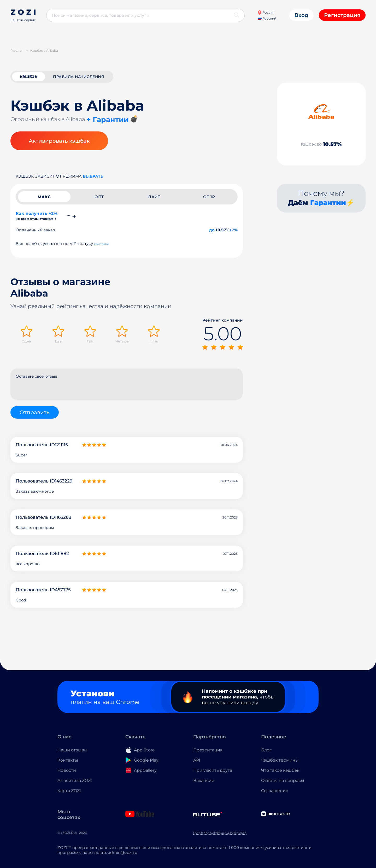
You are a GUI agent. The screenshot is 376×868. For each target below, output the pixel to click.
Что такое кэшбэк (280, 770)
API (197, 760)
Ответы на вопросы (283, 780)
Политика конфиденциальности (220, 833)
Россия (266, 12)
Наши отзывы (72, 750)
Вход (301, 15)
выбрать (93, 176)
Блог (266, 750)
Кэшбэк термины (280, 760)
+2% (233, 230)
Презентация (208, 750)
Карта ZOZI (69, 791)
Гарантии (328, 203)
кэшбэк (29, 77)
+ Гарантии (108, 120)
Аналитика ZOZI (75, 780)
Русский (267, 18)
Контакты (68, 760)
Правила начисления (78, 77)
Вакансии (204, 780)
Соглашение (275, 791)
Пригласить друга (213, 770)
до (212, 230)
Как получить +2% (37, 216)
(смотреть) (101, 244)
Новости (67, 770)
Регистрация (342, 15)
